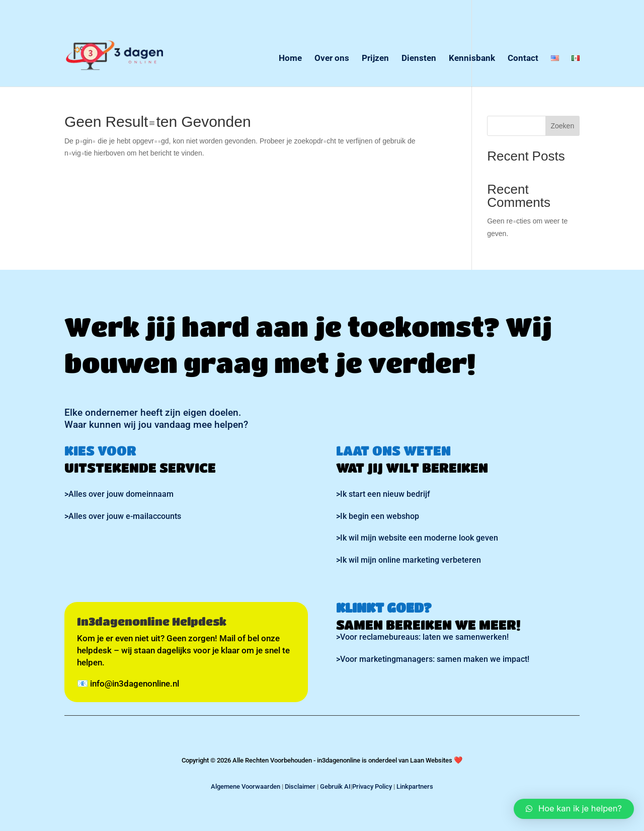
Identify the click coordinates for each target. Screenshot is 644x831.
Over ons (332, 59)
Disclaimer (300, 786)
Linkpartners (415, 786)
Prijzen (375, 59)
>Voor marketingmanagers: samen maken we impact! (433, 659)
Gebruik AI (335, 786)
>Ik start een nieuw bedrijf (383, 494)
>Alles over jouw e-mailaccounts (123, 516)
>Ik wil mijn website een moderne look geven (417, 538)
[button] (574, 809)
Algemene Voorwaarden (246, 786)
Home (290, 59)
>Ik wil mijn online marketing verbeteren (409, 560)
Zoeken (562, 125)
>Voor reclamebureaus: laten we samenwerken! (422, 637)
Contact (523, 59)
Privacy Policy (372, 786)
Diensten (419, 59)
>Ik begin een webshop (378, 516)
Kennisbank (472, 59)
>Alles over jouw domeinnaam (119, 494)
